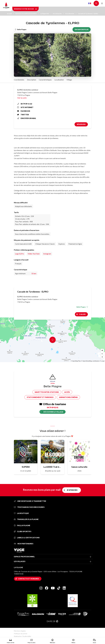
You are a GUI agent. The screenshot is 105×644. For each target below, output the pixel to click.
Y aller (82, 314)
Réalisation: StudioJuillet (23, 636)
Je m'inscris (72, 490)
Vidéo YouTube (34, 254)
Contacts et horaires (29, 579)
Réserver (81, 124)
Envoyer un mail (27, 118)
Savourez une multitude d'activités (27, 14)
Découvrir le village (53, 412)
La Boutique (21, 513)
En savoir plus (82, 29)
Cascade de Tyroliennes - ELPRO (88, 14)
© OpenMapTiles (76, 361)
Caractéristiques (45, 80)
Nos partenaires (24, 544)
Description (32, 80)
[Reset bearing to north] (102, 357)
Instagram (47, 254)
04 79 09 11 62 (25, 104)
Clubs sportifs (23, 531)
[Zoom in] (102, 350)
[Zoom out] (102, 354)
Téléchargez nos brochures (29, 507)
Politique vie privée (21, 634)
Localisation (59, 80)
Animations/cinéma (68, 397)
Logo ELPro (19, 254)
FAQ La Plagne (22, 525)
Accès (67, 392)
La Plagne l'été (46, 14)
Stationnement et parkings (40, 397)
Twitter (23, 115)
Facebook (24, 111)
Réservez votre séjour (25, 9)
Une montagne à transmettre (30, 501)
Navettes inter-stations (47, 392)
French (90, 3)
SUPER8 (26, 467)
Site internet (25, 107)
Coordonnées (19, 80)
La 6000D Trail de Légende (53, 467)
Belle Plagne (82, 307)
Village (69, 80)
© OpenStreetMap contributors (90, 361)
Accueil (10, 14)
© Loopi (102, 361)
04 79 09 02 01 (53, 407)
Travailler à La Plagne (26, 519)
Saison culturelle (79, 467)
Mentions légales (20, 631)
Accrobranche (58, 14)
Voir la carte (22, 98)
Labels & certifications (27, 538)
